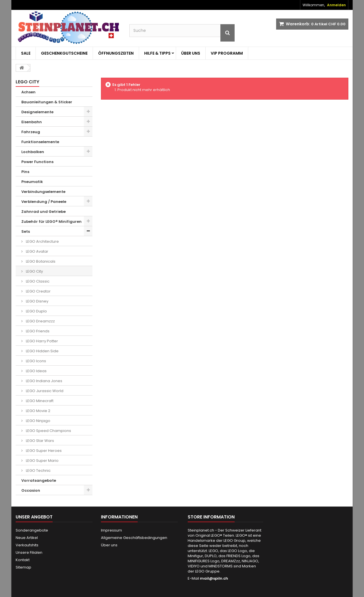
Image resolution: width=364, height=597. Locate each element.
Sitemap (23, 567)
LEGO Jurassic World (44, 391)
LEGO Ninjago (38, 421)
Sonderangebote (32, 530)
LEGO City (34, 271)
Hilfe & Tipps (157, 53)
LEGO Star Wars (40, 441)
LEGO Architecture (42, 241)
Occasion (31, 490)
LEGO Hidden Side (42, 351)
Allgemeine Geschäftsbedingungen (134, 538)
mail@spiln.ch (214, 578)
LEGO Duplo (36, 311)
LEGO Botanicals (40, 261)
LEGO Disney (37, 301)
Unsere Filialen (29, 552)
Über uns (191, 53)
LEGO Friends (37, 331)
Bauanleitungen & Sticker (47, 102)
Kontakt (23, 560)
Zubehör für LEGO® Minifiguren (51, 222)
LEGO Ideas (36, 371)
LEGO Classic (37, 281)
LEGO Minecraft (39, 401)
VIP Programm (227, 53)
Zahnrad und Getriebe (44, 212)
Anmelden (336, 5)
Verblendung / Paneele (44, 202)
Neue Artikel (27, 538)
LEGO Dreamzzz (40, 321)
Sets (26, 231)
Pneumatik (32, 182)
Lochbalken (33, 152)
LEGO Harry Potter (42, 341)
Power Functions (37, 162)
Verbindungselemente (43, 192)
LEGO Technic (38, 471)
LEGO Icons (36, 361)
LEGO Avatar (37, 251)
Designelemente (37, 112)
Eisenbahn (32, 122)
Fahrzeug (31, 132)
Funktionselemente (40, 142)
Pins (25, 172)
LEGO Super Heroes (43, 451)
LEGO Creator (38, 291)
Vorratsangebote (39, 480)
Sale (26, 53)
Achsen (28, 92)
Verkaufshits (27, 545)
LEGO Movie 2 (38, 411)
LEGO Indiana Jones (44, 381)
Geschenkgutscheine (64, 53)
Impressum (111, 530)
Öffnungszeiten (116, 53)
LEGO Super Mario (42, 461)
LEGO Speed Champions (48, 431)
